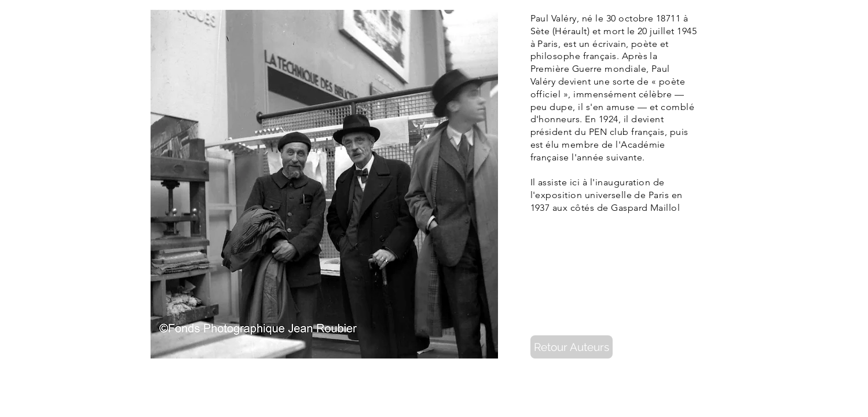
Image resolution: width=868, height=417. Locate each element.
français (600, 56)
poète (644, 44)
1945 (687, 31)
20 (642, 31)
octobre (636, 18)
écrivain (609, 44)
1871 (666, 18)
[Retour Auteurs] (572, 347)
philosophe (556, 56)
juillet (662, 31)
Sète (540, 31)
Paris (547, 44)
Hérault (571, 31)
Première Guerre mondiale (589, 69)
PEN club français (627, 132)
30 (611, 18)
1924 (609, 119)
